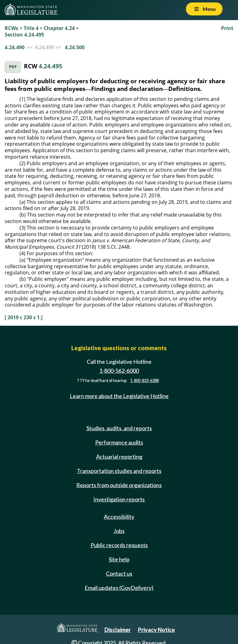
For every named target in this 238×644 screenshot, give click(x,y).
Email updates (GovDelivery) (119, 588)
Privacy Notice (156, 630)
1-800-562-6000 (119, 371)
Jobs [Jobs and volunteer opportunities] (119, 531)
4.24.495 (51, 66)
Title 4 (31, 28)
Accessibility (119, 517)
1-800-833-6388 (144, 381)
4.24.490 (15, 47)
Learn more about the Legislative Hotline (119, 396)
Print (227, 28)
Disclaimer (118, 630)
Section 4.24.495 (24, 35)
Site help (119, 559)
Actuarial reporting (119, 457)
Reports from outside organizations (119, 485)
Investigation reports (119, 499)
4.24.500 (75, 47)
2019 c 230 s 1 (24, 317)
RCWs (11, 28)
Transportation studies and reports (119, 471)
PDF (13, 67)
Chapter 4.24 (59, 28)
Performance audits (119, 442)
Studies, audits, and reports (119, 428)
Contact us (119, 573)
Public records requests (119, 545)
